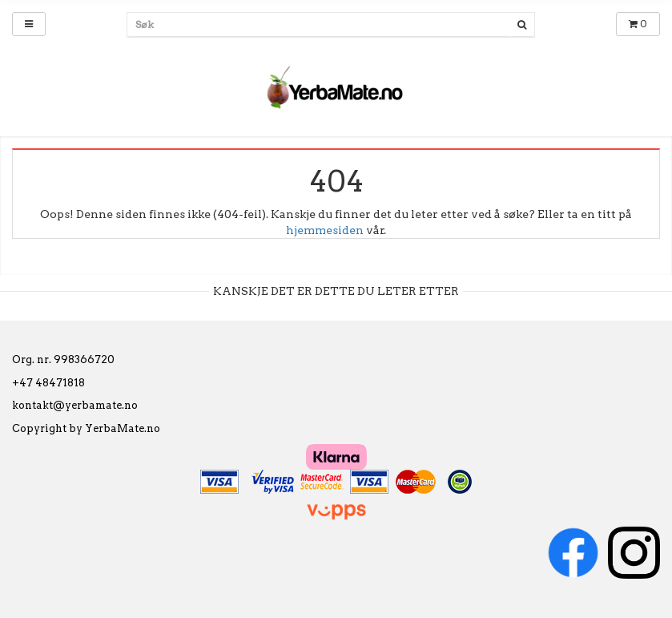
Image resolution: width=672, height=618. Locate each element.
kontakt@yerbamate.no (75, 405)
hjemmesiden (325, 230)
